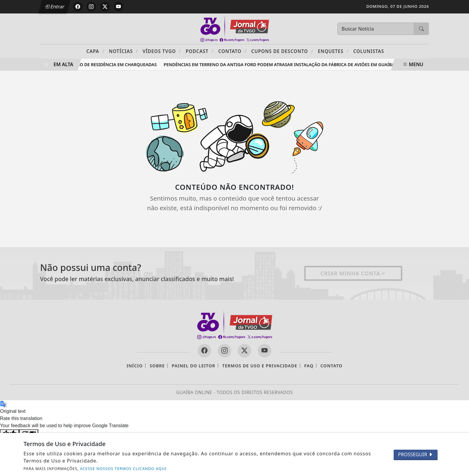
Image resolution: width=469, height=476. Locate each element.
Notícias (123, 51)
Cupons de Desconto (282, 51)
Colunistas (369, 51)
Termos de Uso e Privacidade (260, 366)
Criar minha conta (353, 273)
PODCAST (200, 51)
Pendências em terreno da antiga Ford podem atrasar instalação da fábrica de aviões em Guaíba (281, 65)
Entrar (54, 7)
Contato (233, 51)
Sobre (157, 366)
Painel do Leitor (193, 366)
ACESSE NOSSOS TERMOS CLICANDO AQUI (123, 469)
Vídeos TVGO (162, 51)
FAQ (309, 366)
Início (135, 366)
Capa (95, 51)
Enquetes (333, 51)
